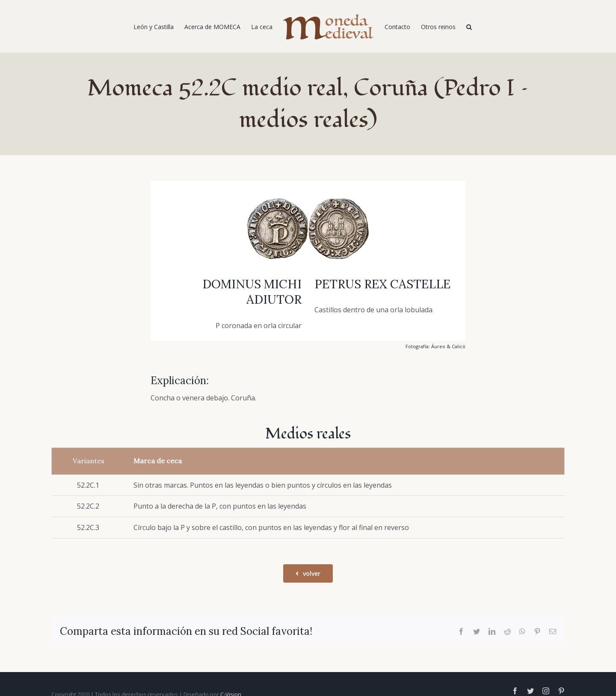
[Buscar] (469, 27)
